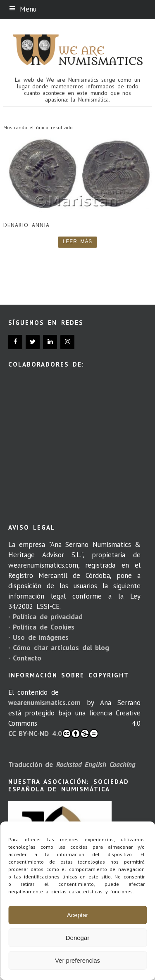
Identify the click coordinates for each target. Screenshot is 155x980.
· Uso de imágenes (38, 637)
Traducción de (72, 765)
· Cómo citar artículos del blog (59, 648)
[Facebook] (15, 342)
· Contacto (25, 658)
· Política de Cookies (41, 627)
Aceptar (78, 915)
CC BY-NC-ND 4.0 (53, 734)
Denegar (78, 938)
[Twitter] (33, 342)
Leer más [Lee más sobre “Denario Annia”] (78, 241)
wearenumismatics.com (44, 703)
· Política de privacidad (45, 617)
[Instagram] (67, 342)
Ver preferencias (77, 960)
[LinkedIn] (50, 342)
